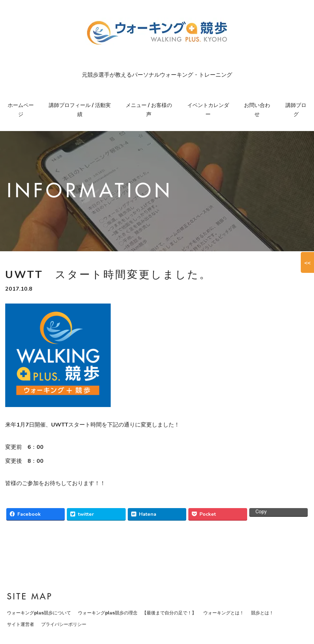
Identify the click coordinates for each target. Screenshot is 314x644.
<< (307, 262)
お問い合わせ (257, 110)
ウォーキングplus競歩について (39, 613)
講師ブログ (296, 110)
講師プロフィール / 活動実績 (80, 110)
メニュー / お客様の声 (149, 110)
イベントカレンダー (208, 110)
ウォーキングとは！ (224, 613)
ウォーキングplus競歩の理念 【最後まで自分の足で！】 (137, 613)
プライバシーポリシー (64, 624)
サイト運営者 (21, 624)
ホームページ (21, 110)
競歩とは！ (262, 613)
